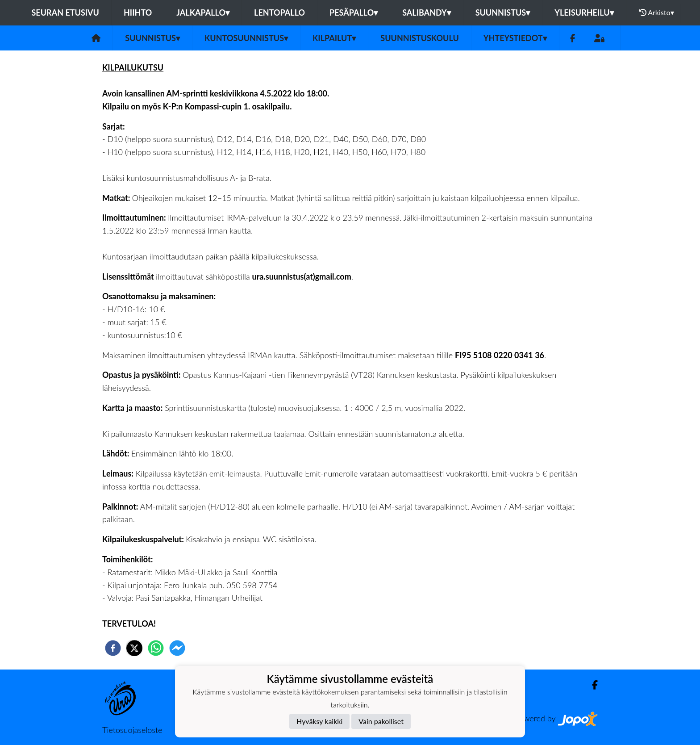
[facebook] (113, 648)
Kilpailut (334, 38)
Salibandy (426, 13)
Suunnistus (503, 13)
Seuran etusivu (65, 13)
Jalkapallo (203, 13)
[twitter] (134, 648)
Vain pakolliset (381, 721)
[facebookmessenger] (177, 648)
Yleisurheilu (584, 13)
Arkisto (657, 13)
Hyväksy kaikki (319, 721)
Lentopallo (279, 13)
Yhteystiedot (515, 38)
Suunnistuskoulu (420, 38)
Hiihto (138, 13)
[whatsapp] (156, 648)
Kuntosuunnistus (246, 38)
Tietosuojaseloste (132, 730)
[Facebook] (573, 38)
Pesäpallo (354, 13)
